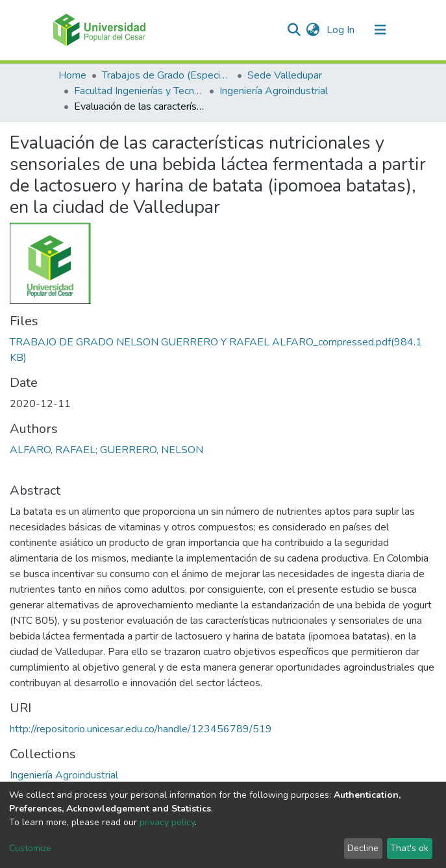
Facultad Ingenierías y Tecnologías (139, 91)
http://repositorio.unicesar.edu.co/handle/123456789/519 (141, 729)
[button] (313, 30)
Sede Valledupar (285, 75)
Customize (30, 848)
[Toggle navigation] (380, 30)
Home (72, 75)
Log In (342, 30)
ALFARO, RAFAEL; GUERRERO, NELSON (106, 450)
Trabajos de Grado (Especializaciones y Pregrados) (167, 75)
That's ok (409, 848)
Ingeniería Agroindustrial (274, 91)
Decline (363, 848)
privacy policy (167, 822)
